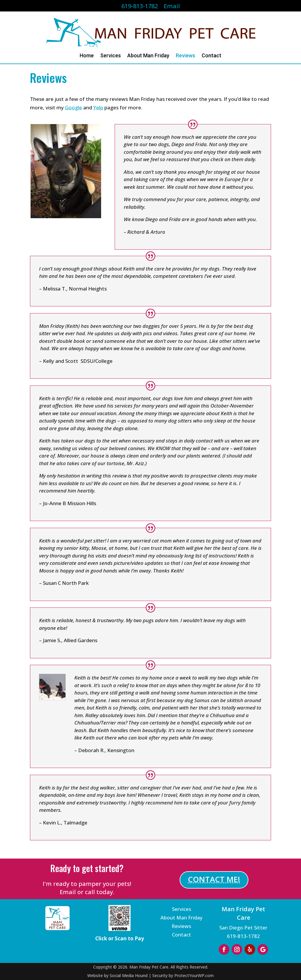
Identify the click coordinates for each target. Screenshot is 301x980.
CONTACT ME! (214, 879)
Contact (211, 56)
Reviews (185, 56)
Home (87, 56)
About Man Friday (148, 56)
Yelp (98, 107)
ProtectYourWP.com (194, 975)
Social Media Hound (129, 975)
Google (73, 107)
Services (111, 56)
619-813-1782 (243, 936)
